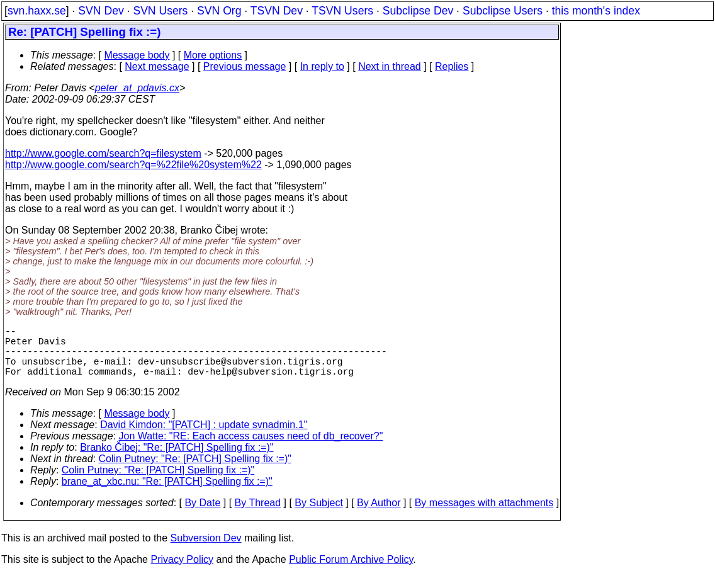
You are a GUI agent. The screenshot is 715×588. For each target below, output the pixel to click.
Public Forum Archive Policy (351, 572)
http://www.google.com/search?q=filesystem (103, 153)
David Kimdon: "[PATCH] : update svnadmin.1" (204, 437)
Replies (452, 66)
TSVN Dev (277, 11)
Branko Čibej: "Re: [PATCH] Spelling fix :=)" (177, 460)
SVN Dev (101, 11)
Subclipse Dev (418, 11)
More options (213, 55)
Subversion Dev (206, 551)
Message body (137, 55)
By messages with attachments (484, 515)
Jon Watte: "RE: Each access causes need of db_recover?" (251, 449)
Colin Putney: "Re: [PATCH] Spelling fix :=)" (195, 471)
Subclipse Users (503, 11)
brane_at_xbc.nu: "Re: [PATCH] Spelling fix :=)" (167, 494)
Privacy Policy (182, 572)
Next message (157, 66)
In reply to (322, 66)
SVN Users (160, 11)
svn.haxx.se (37, 11)
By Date (202, 515)
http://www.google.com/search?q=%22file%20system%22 (133, 165)
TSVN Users (342, 11)
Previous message (245, 66)
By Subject (318, 515)
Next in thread (390, 66)
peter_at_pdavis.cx (137, 88)
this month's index (596, 11)
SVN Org (219, 11)
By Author (379, 515)
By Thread (258, 515)
